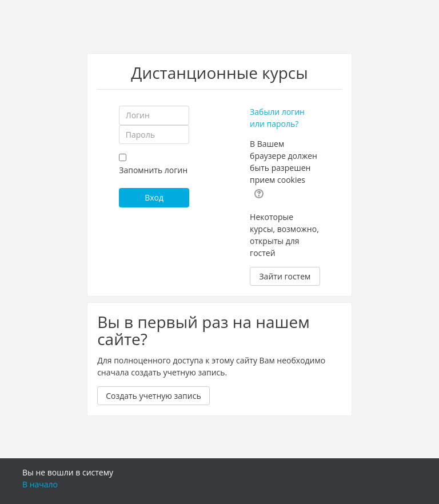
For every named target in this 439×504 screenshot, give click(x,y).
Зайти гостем (285, 276)
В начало (40, 484)
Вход (154, 197)
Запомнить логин (153, 170)
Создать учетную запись (153, 396)
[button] (259, 193)
